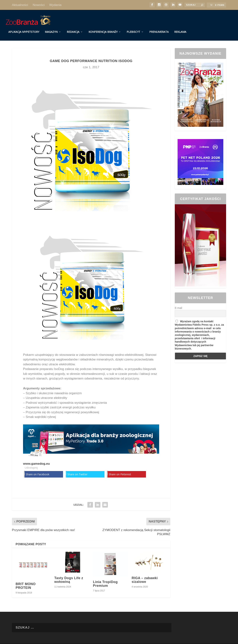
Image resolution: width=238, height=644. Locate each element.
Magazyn (51, 29)
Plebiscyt (133, 29)
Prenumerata (159, 29)
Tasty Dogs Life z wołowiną (69, 577)
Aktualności (20, 5)
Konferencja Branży (103, 29)
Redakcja (73, 29)
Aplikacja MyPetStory (24, 29)
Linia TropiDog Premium (105, 580)
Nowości (39, 5)
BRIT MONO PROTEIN (26, 582)
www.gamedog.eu (36, 460)
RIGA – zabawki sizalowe (145, 577)
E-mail (178, 305)
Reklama (180, 29)
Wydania (55, 5)
